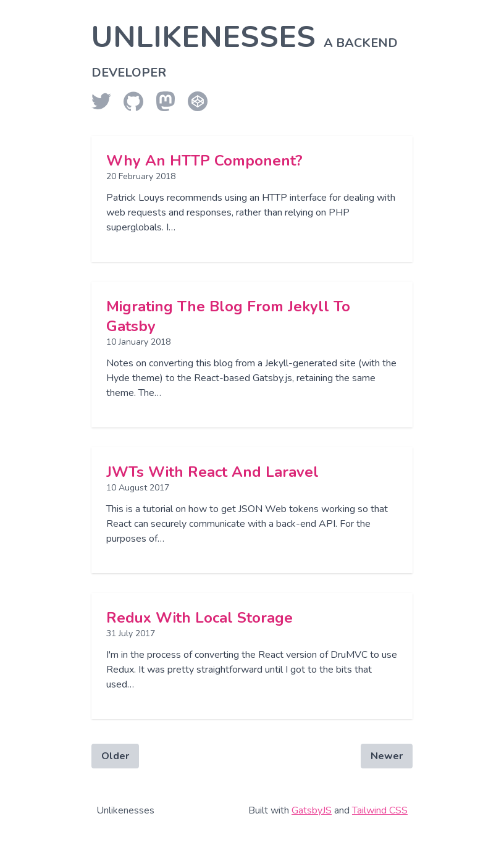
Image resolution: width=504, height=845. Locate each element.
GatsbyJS (312, 810)
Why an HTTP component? (204, 161)
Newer (387, 756)
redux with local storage (199, 618)
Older (115, 756)
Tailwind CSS (380, 810)
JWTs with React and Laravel (212, 472)
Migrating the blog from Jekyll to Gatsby (228, 316)
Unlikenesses (245, 49)
